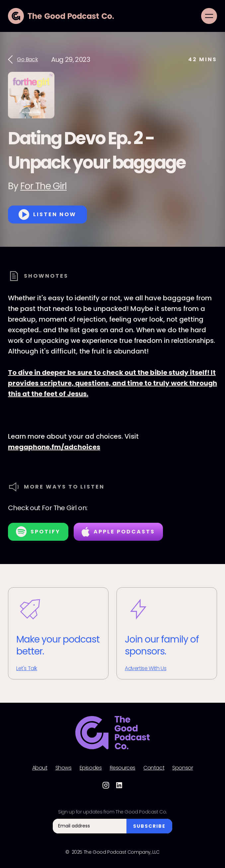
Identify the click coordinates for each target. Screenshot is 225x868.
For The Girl (43, 186)
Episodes (91, 768)
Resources (123, 768)
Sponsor (183, 768)
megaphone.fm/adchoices (54, 447)
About (40, 768)
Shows (64, 768)
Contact (154, 768)
